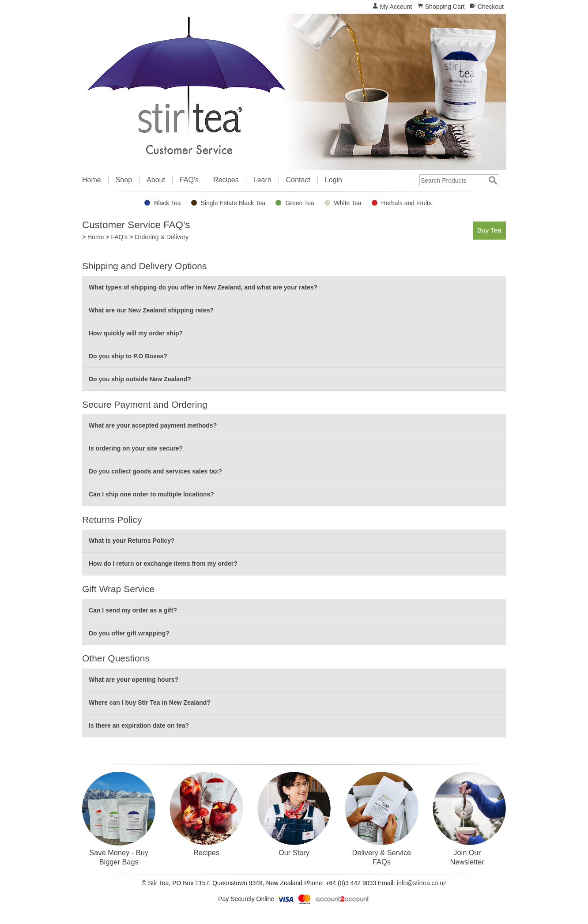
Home (92, 180)
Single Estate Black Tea (233, 203)
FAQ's (189, 180)
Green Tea (300, 203)
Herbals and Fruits (407, 203)
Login (334, 180)
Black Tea (167, 203)
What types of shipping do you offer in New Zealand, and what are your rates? (203, 287)
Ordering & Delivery (162, 237)
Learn (262, 180)
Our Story (294, 853)
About (156, 180)
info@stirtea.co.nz (422, 883)
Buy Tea (489, 230)
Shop (124, 180)
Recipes (226, 180)
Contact (298, 180)
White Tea (348, 203)
